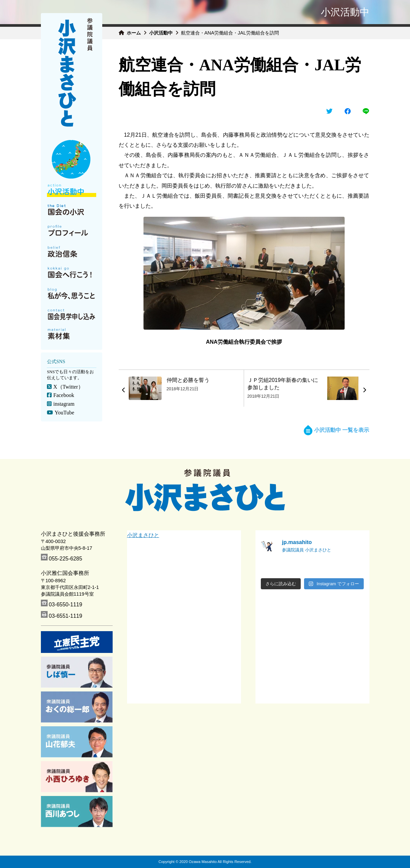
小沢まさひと (143, 535)
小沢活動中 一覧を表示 (336, 430)
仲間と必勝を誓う (188, 380)
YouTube (64, 413)
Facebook (63, 395)
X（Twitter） (68, 387)
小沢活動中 (161, 33)
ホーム (134, 33)
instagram (64, 404)
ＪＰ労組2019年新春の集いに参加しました (283, 384)
